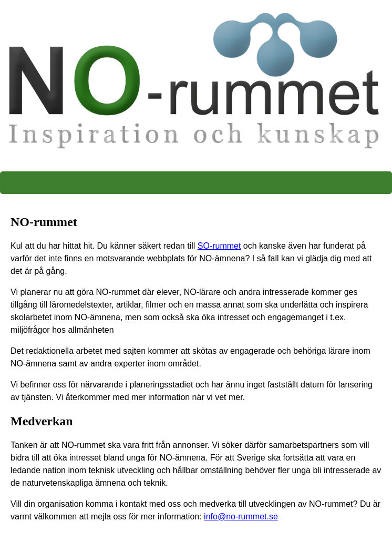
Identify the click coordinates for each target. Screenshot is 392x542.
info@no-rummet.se (241, 517)
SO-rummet (219, 246)
